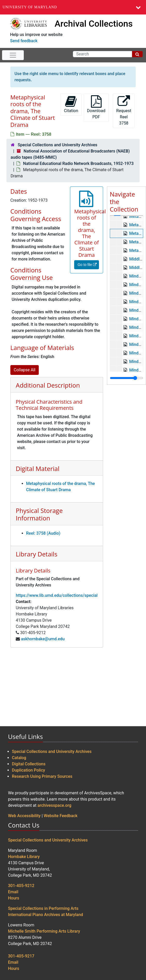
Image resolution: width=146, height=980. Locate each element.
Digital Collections (29, 764)
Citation (71, 104)
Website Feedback (61, 816)
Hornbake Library (24, 857)
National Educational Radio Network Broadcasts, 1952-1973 (78, 164)
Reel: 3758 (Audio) (43, 533)
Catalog (19, 758)
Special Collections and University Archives (57, 145)
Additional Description (48, 385)
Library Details (37, 554)
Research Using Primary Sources (42, 776)
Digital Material (38, 469)
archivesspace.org (54, 805)
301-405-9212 (21, 886)
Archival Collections (94, 24)
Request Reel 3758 (124, 110)
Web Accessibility (24, 816)
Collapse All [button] (25, 370)
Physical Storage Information (39, 514)
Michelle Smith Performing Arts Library (44, 931)
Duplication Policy (28, 770)
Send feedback (24, 41)
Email (13, 892)
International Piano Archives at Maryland (45, 915)
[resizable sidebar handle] (126, 378)
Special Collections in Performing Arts (43, 908)
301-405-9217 (21, 956)
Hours (14, 898)
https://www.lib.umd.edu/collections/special (57, 595)
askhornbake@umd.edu (43, 639)
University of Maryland (30, 7)
